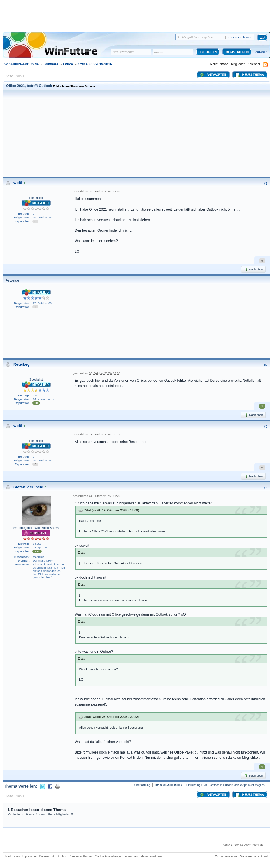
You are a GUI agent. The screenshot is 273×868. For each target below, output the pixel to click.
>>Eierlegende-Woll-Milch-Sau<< (36, 528)
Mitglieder (238, 64)
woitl (18, 183)
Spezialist (36, 379)
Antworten (213, 75)
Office (68, 64)
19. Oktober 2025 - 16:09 (105, 191)
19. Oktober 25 (42, 217)
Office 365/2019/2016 (95, 64)
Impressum (29, 856)
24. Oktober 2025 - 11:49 (105, 496)
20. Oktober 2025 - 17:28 (105, 373)
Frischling (36, 198)
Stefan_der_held (28, 487)
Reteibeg (22, 364)
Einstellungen (114, 856)
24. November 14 (44, 399)
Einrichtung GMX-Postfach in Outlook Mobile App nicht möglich (225, 785)
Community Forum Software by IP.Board (241, 856)
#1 (266, 183)
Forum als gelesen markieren (144, 856)
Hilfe (260, 51)
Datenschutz (47, 856)
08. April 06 (40, 547)
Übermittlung (142, 785)
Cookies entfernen (81, 856)
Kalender (254, 64)
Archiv (62, 856)
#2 (266, 365)
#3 (266, 426)
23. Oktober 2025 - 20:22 (105, 434)
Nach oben (253, 269)
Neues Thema (249, 75)
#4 (266, 488)
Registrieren (237, 52)
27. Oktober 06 (42, 303)
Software (51, 64)
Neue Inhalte (219, 64)
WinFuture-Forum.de (22, 64)
